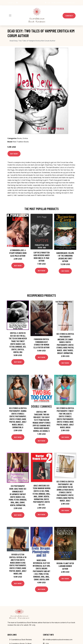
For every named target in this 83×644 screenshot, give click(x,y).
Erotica (25, 138)
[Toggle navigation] (10, 15)
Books (20, 138)
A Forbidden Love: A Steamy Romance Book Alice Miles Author (18, 253)
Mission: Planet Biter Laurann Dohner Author (65, 566)
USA (49, 3)
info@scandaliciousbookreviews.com (63, 3)
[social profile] (17, 3)
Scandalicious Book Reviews (22, 640)
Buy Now (14, 154)
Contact (69, 16)
